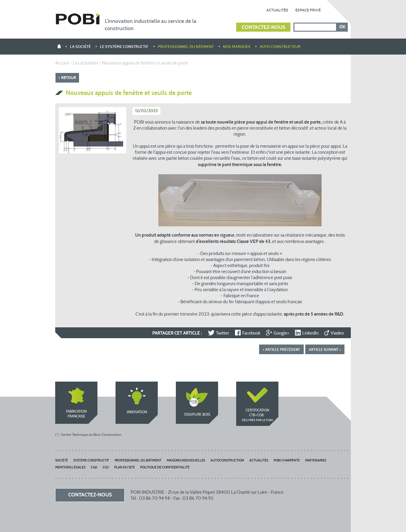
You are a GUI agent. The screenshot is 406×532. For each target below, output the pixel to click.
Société (62, 461)
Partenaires (316, 461)
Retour (69, 78)
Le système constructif (124, 47)
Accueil (62, 63)
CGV (106, 468)
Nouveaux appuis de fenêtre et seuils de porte (145, 63)
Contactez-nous (263, 27)
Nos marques (237, 47)
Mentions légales (70, 468)
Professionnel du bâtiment (186, 47)
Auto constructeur (280, 47)
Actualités (277, 10)
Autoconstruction (227, 461)
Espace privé (308, 10)
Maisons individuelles (186, 461)
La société (80, 47)
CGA (94, 468)
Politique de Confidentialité (165, 468)
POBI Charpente (287, 461)
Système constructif (91, 461)
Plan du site (125, 468)
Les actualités (86, 63)
